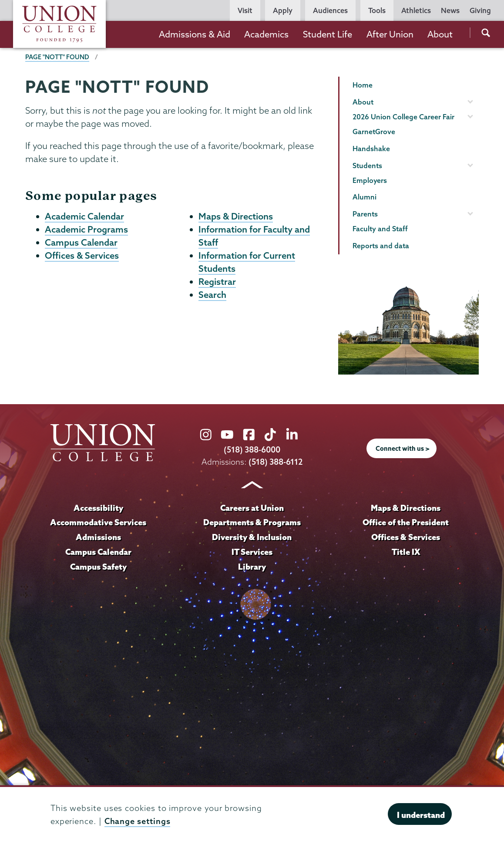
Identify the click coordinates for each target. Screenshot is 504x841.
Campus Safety (98, 566)
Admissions (98, 537)
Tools (377, 10)
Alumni (365, 197)
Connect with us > (403, 448)
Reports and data (381, 246)
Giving (480, 10)
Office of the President (406, 522)
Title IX (406, 551)
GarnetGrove (374, 132)
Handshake (371, 149)
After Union (390, 34)
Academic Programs (86, 230)
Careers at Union (252, 507)
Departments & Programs (252, 522)
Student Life (328, 34)
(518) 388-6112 (276, 462)
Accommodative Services (98, 522)
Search (212, 297)
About (440, 34)
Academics (266, 34)
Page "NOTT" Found (57, 57)
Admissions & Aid (195, 34)
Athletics (416, 10)
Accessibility (98, 507)
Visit (245, 10)
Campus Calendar (81, 243)
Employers (370, 180)
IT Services (252, 551)
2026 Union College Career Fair (403, 117)
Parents (365, 214)
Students (367, 165)
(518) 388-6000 (252, 450)
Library (252, 566)
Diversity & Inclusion (252, 537)
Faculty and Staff (380, 229)
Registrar (217, 284)
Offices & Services (82, 257)
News (450, 10)
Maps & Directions (236, 216)
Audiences (330, 10)
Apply (283, 10)
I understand (421, 815)
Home (363, 85)
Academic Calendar (84, 216)
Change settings (138, 821)
